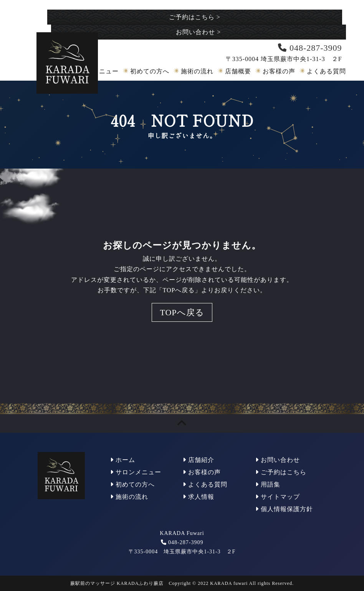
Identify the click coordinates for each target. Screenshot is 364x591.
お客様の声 (279, 71)
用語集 (268, 484)
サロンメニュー (136, 472)
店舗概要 (238, 71)
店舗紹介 (199, 460)
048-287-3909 (186, 542)
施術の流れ (197, 71)
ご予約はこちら (195, 17)
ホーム (123, 460)
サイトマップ (278, 497)
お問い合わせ (198, 32)
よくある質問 (326, 71)
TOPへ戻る (182, 312)
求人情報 (199, 497)
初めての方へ (150, 71)
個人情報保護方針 (284, 509)
